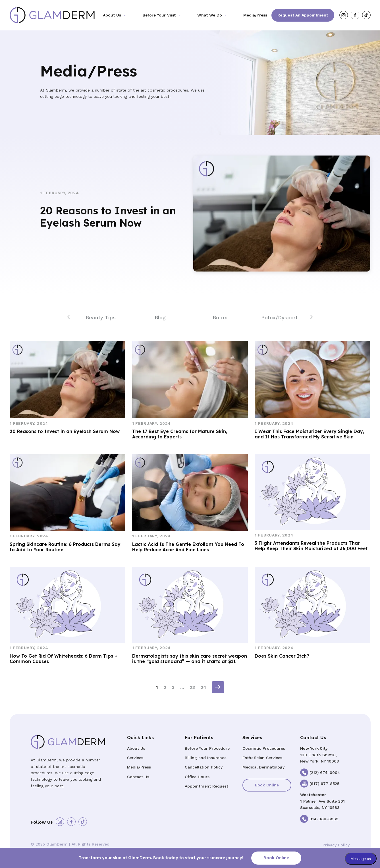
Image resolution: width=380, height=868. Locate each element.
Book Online (267, 785)
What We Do (210, 15)
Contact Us (138, 777)
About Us (112, 15)
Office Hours (197, 777)
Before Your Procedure (207, 748)
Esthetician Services (262, 758)
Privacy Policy (336, 845)
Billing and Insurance (206, 758)
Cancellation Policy (204, 767)
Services (135, 758)
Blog (160, 317)
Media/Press (255, 15)
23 (192, 687)
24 (204, 687)
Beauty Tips (101, 317)
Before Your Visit (159, 15)
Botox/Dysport (279, 317)
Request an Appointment (303, 15)
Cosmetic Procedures (264, 748)
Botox (220, 317)
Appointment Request (206, 786)
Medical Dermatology (263, 767)
